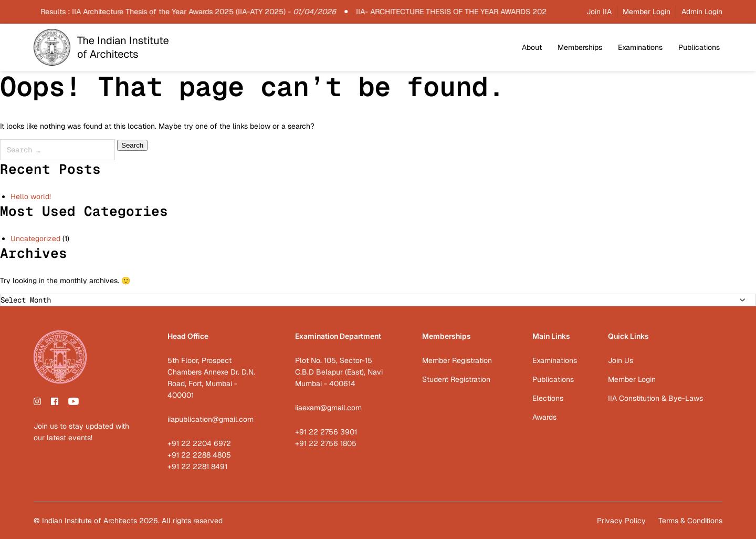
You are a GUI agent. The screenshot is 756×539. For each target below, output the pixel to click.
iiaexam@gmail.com (328, 408)
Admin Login (702, 12)
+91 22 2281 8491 (197, 467)
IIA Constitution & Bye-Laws (655, 398)
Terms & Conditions (690, 521)
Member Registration (457, 360)
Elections (548, 398)
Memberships (580, 47)
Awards (544, 417)
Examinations (640, 47)
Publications (699, 47)
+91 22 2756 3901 (326, 432)
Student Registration (456, 379)
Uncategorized (35, 239)
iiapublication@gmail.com (211, 419)
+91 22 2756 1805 (326, 443)
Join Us (621, 360)
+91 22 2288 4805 (199, 455)
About (532, 47)
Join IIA (599, 12)
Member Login (647, 12)
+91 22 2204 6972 (199, 443)
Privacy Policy (621, 521)
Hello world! (31, 196)
